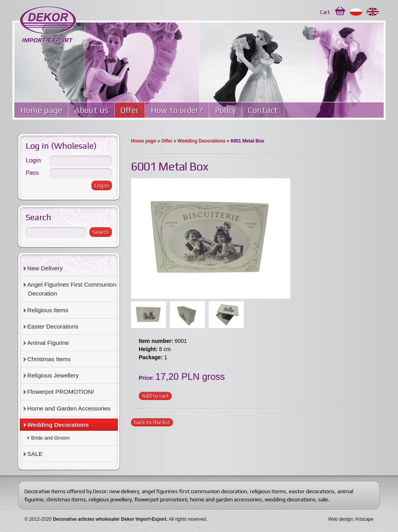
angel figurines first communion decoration (195, 491)
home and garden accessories (226, 499)
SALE (35, 454)
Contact (263, 110)
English (373, 12)
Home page (41, 110)
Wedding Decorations (202, 141)
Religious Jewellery (53, 375)
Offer (130, 110)
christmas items (66, 499)
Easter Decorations (53, 326)
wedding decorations (290, 499)
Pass (32, 173)
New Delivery (45, 268)
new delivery (124, 491)
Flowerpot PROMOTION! (61, 392)
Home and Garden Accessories (69, 408)
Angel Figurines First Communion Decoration (72, 289)
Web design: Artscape (351, 519)
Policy (225, 110)
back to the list (152, 422)
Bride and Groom (50, 438)
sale (323, 499)
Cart (325, 12)
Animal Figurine (48, 343)
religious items (268, 491)
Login (33, 160)
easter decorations (312, 491)
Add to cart (155, 396)
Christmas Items (49, 359)
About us (91, 110)
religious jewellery (110, 499)
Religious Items (48, 310)
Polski (356, 12)
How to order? (177, 110)
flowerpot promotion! (161, 499)
